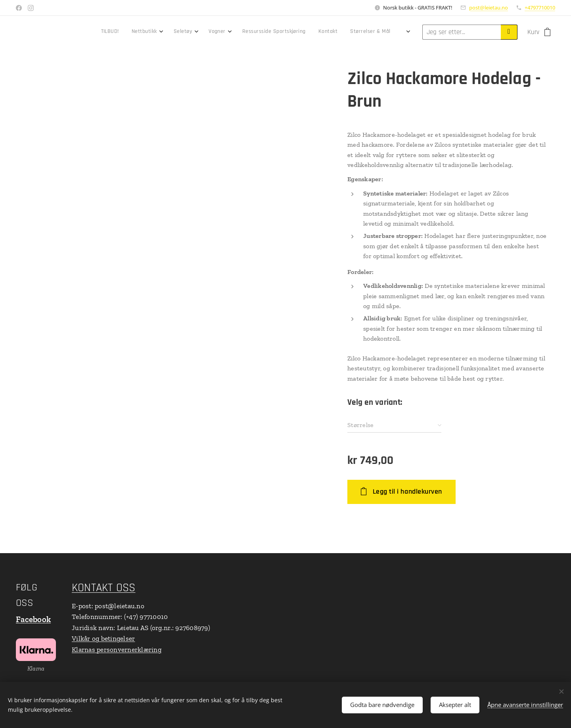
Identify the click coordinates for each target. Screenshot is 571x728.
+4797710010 (540, 8)
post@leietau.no (489, 8)
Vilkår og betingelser (103, 639)
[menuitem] (259, 32)
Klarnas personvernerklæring (117, 649)
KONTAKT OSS (103, 588)
